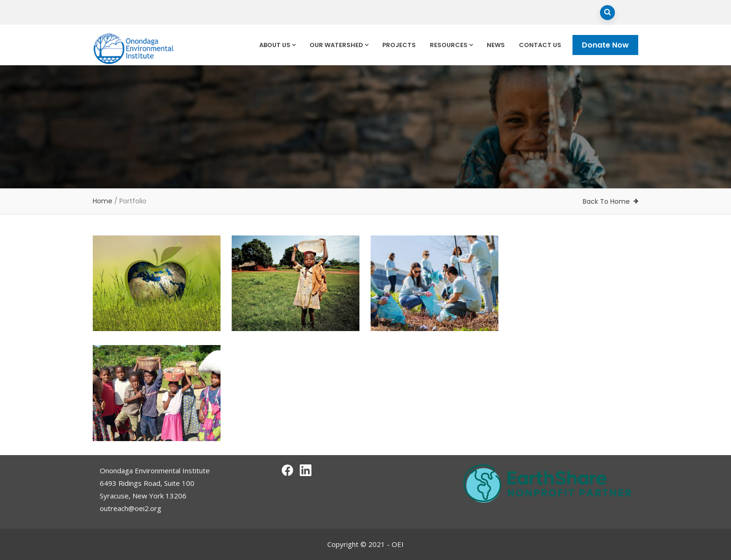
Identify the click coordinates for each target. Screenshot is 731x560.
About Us (277, 45)
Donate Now (605, 45)
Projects (399, 45)
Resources (451, 45)
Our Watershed (339, 45)
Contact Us (540, 45)
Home (103, 201)
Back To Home (606, 201)
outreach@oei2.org (131, 508)
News (496, 45)
